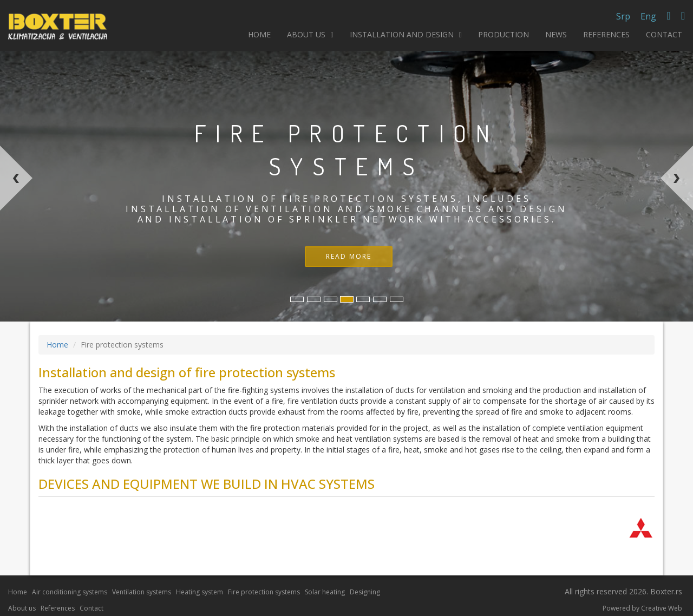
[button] (76, 234)
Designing (365, 592)
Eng (648, 16)
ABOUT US (310, 34)
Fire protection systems (264, 592)
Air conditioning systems (70, 592)
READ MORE (349, 256)
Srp (623, 16)
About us (22, 608)
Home (57, 345)
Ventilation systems (142, 592)
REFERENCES (606, 34)
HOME (259, 34)
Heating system (200, 592)
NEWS (556, 34)
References (58, 608)
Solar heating (325, 592)
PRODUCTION (504, 34)
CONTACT (664, 34)
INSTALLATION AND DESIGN (406, 34)
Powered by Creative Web (642, 608)
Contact (91, 608)
